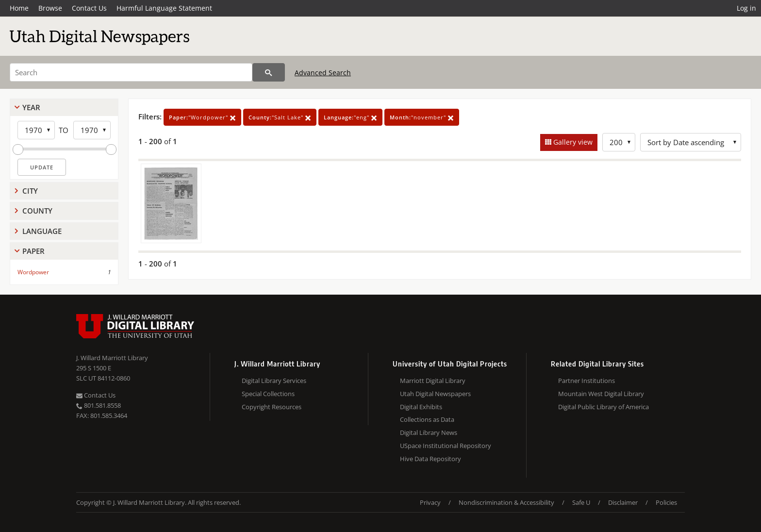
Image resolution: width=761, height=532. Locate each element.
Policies (666, 502)
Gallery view (572, 142)
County (37, 211)
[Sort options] (691, 142)
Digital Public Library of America (604, 407)
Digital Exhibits (421, 407)
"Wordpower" (202, 117)
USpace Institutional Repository (446, 446)
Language (42, 231)
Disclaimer (623, 502)
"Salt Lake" (280, 117)
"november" (422, 117)
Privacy (430, 502)
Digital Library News (429, 432)
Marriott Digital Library (433, 381)
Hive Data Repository (430, 459)
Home (19, 8)
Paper (33, 251)
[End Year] (92, 130)
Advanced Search (323, 73)
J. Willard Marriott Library (112, 358)
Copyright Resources (272, 407)
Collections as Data (427, 419)
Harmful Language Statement (164, 8)
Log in (746, 8)
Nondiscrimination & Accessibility (506, 502)
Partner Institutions (587, 381)
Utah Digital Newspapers (435, 394)
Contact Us (89, 8)
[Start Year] (36, 130)
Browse (50, 8)
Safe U (581, 502)
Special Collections (268, 394)
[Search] (131, 72)
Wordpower (33, 272)
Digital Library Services (274, 381)
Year (31, 107)
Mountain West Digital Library (601, 394)
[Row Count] (619, 142)
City (30, 191)
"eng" (350, 117)
